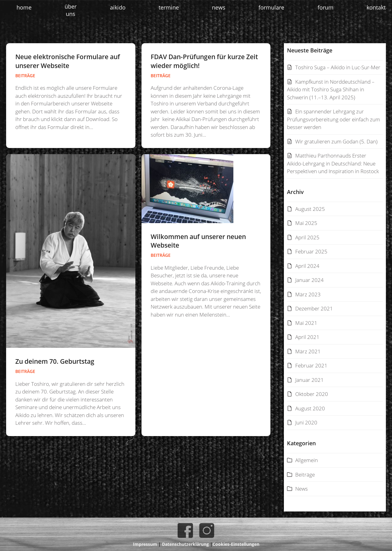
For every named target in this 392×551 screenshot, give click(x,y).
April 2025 (307, 237)
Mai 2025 (306, 223)
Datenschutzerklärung (185, 544)
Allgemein (307, 460)
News (302, 489)
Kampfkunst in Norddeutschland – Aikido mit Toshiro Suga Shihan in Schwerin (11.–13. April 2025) (331, 89)
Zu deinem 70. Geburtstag (55, 361)
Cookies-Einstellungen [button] (236, 544)
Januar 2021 (309, 380)
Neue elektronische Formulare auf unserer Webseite (68, 61)
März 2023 (308, 294)
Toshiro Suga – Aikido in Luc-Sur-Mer (338, 67)
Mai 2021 (306, 323)
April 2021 (307, 337)
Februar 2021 (311, 365)
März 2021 (308, 351)
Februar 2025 (311, 251)
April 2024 (307, 266)
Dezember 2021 (314, 308)
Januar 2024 (309, 280)
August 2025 (310, 209)
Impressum (145, 544)
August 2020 (310, 408)
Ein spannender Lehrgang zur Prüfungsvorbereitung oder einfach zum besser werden (334, 119)
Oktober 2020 (312, 394)
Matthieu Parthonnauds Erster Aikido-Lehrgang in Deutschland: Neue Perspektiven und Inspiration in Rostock (333, 163)
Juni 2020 (306, 422)
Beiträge (25, 76)
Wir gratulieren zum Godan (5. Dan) (336, 141)
